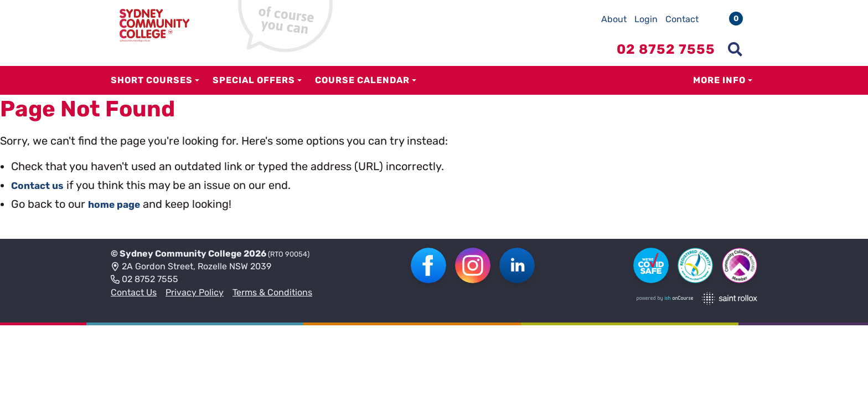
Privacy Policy (195, 292)
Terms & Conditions (272, 292)
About (614, 19)
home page (118, 204)
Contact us (41, 185)
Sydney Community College (181, 254)
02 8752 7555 (144, 280)
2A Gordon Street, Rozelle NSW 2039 (191, 267)
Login (646, 19)
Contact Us (134, 292)
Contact (682, 19)
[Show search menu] (735, 49)
